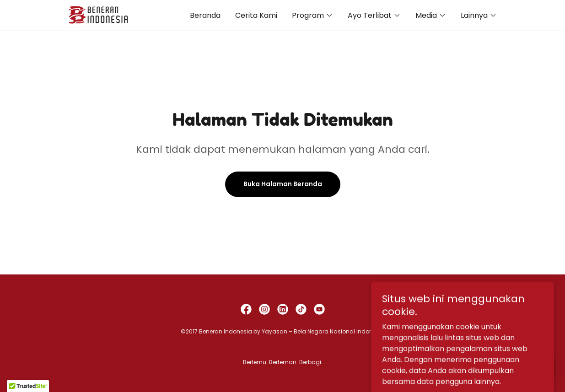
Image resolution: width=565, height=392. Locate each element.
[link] (99, 15)
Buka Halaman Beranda (283, 184)
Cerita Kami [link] (256, 15)
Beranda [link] (205, 15)
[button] (312, 16)
